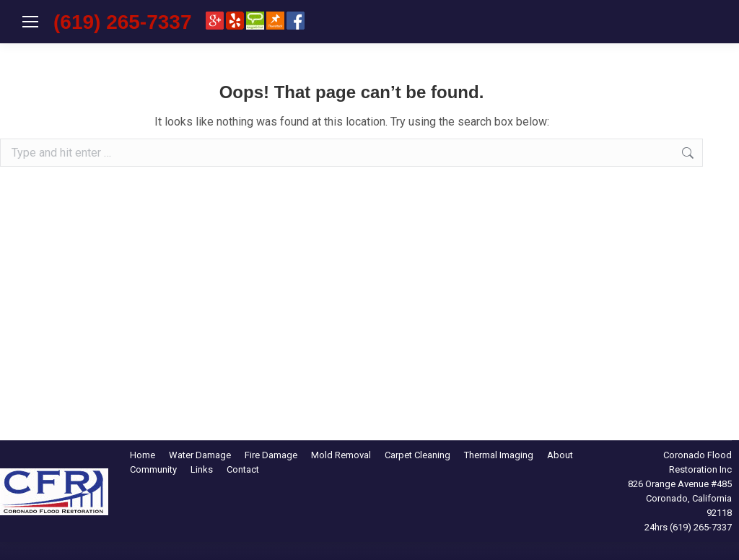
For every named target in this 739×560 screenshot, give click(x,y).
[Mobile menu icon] (30, 22)
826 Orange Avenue (668, 484)
